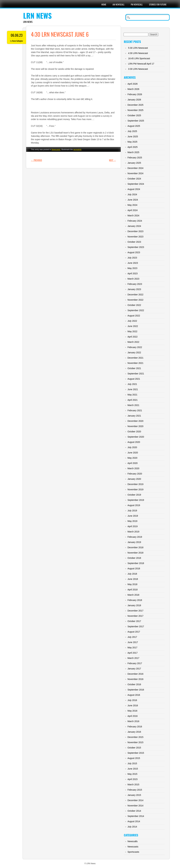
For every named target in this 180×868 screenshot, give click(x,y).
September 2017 (136, 626)
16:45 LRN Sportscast (139, 58)
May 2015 (132, 774)
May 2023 (132, 268)
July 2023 (132, 258)
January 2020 (134, 479)
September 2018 (136, 563)
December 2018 (136, 547)
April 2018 (133, 590)
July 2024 (132, 194)
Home (104, 4)
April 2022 (133, 337)
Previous (36, 160)
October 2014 (134, 811)
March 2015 (133, 785)
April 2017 (133, 653)
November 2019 (136, 489)
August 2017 (134, 632)
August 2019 (134, 505)
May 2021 (132, 395)
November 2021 (136, 363)
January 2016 (134, 732)
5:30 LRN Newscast (138, 48)
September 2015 (136, 753)
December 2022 (136, 295)
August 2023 (134, 252)
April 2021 (133, 400)
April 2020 (133, 463)
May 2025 (132, 142)
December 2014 (136, 800)
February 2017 (135, 663)
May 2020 (132, 458)
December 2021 (136, 358)
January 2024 (134, 226)
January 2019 (134, 542)
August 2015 (134, 758)
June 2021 (133, 389)
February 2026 (135, 94)
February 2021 (135, 410)
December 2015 (136, 737)
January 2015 (134, 795)
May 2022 (132, 331)
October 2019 (134, 495)
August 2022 (134, 316)
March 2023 (133, 279)
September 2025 (136, 121)
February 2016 (135, 727)
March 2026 (133, 89)
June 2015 (133, 769)
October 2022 (134, 305)
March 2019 (133, 532)
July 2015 (132, 763)
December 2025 (136, 105)
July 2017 (132, 637)
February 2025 (135, 158)
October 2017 (134, 621)
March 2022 (133, 342)
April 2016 (133, 716)
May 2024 (132, 205)
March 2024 (133, 216)
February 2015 (135, 790)
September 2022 (136, 310)
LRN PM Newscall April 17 (141, 64)
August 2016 (134, 695)
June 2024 (133, 200)
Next (112, 160)
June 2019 (133, 516)
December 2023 (136, 231)
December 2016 (136, 674)
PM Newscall (137, 4)
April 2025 (133, 147)
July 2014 (132, 827)
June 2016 (133, 705)
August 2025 (134, 126)
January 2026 (134, 100)
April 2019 (133, 526)
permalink (77, 149)
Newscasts (56, 149)
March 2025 (133, 152)
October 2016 (134, 684)
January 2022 (134, 353)
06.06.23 (17, 35)
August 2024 (134, 189)
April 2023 (133, 273)
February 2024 (135, 221)
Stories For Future (158, 4)
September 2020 (136, 437)
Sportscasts (133, 852)
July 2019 (132, 511)
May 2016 (132, 711)
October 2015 (134, 748)
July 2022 (132, 321)
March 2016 (133, 721)
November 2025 (136, 110)
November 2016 (136, 679)
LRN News (37, 16)
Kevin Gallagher (18, 41)
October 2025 (134, 115)
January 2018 (134, 605)
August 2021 (134, 379)
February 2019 (135, 537)
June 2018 (133, 579)
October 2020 (134, 432)
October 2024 (134, 179)
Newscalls (133, 841)
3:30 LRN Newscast (138, 69)
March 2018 (133, 595)
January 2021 (134, 416)
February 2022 (135, 347)
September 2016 (136, 690)
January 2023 (134, 289)
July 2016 (132, 700)
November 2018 (136, 553)
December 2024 (136, 168)
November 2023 (136, 237)
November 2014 (136, 806)
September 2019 (136, 500)
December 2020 (136, 421)
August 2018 (134, 569)
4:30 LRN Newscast (138, 53)
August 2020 (134, 442)
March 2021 (133, 405)
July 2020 (132, 447)
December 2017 (136, 611)
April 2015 (133, 779)
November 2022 (136, 300)
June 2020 (133, 453)
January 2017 (134, 669)
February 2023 (135, 284)
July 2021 (132, 384)
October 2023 (134, 242)
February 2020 (135, 474)
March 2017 (133, 658)
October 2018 (134, 558)
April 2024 (133, 210)
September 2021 (136, 374)
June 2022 (133, 326)
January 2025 (134, 163)
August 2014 (134, 821)
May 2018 (132, 584)
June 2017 (133, 642)
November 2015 (136, 742)
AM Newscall (118, 4)
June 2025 (133, 136)
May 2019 (132, 521)
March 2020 (133, 468)
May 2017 (132, 648)
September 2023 (136, 247)
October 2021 (134, 368)
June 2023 (133, 263)
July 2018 (132, 574)
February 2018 (135, 600)
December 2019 (136, 484)
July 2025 (132, 131)
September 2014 (136, 816)
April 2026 (133, 84)
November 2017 (136, 616)
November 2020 (136, 426)
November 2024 (136, 173)
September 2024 (136, 184)
